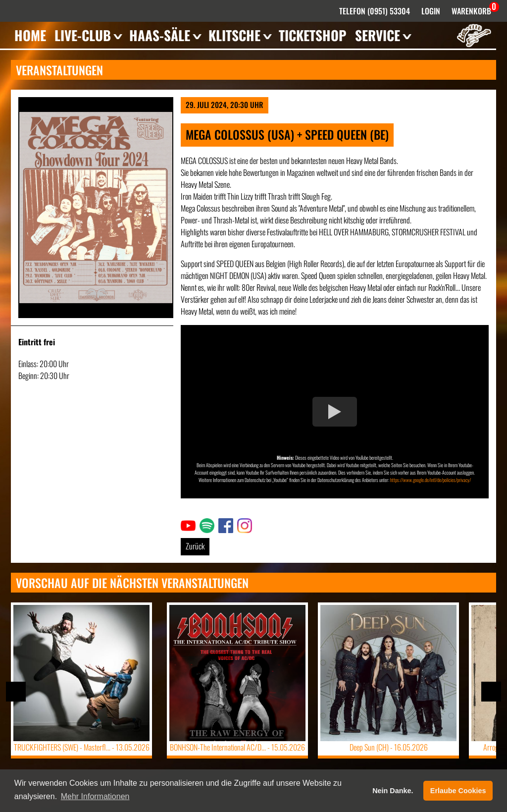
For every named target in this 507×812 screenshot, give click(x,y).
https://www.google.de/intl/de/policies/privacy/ (431, 480)
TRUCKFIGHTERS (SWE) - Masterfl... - (82, 747)
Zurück (195, 546)
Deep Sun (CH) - (389, 747)
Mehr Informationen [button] (95, 796)
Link (186, 524)
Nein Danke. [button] (393, 791)
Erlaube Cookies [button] (458, 791)
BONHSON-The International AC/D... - (237, 747)
